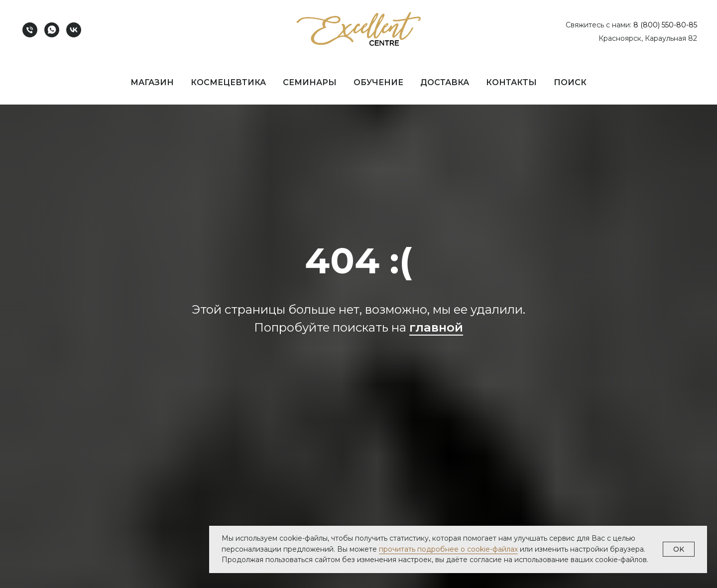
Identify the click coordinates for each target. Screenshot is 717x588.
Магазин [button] (152, 82)
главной (436, 327)
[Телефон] (30, 30)
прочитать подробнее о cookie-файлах (448, 549)
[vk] (74, 30)
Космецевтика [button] (228, 82)
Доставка (445, 82)
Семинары (310, 82)
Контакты (511, 82)
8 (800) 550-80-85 (665, 25)
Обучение (378, 82)
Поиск (570, 82)
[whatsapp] (52, 30)
